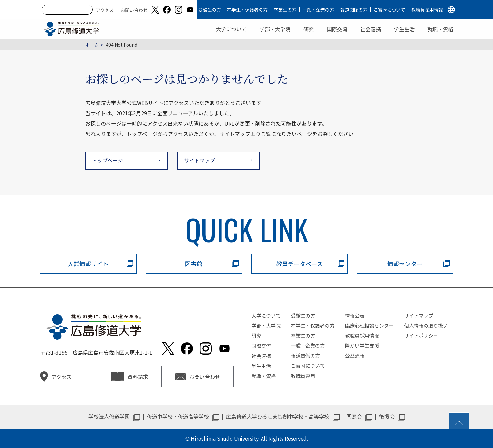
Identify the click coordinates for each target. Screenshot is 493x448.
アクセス (105, 10)
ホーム (92, 45)
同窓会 (354, 416)
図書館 (194, 264)
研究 (309, 29)
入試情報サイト (88, 264)
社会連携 (371, 29)
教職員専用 (303, 376)
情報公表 (355, 315)
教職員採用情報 (427, 10)
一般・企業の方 (318, 10)
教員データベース (299, 264)
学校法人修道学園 (109, 416)
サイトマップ (200, 160)
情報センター (405, 264)
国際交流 (337, 29)
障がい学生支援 (362, 345)
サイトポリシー (421, 335)
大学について (231, 29)
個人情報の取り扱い (426, 325)
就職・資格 (440, 29)
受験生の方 (210, 10)
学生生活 (404, 29)
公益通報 (355, 355)
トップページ (108, 160)
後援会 (387, 416)
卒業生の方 (285, 10)
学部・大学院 (275, 29)
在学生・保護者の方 (247, 10)
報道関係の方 (354, 10)
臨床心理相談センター (369, 325)
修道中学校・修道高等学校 (178, 416)
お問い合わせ (134, 10)
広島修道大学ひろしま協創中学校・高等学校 (278, 416)
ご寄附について (389, 10)
